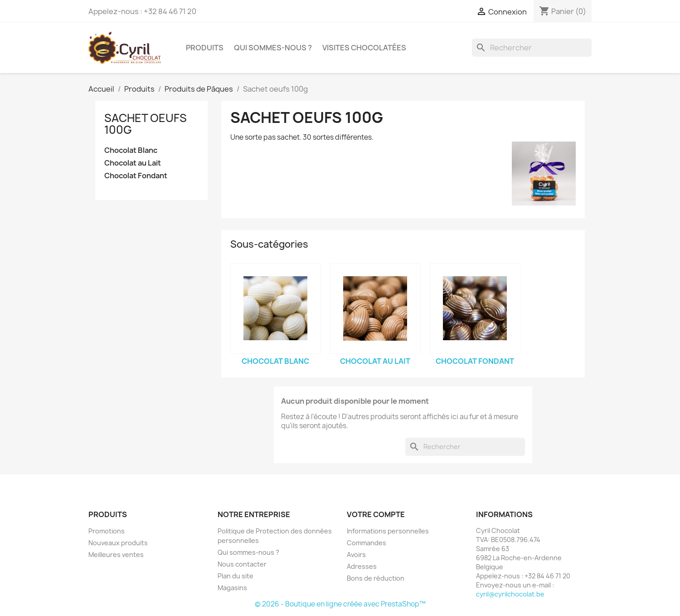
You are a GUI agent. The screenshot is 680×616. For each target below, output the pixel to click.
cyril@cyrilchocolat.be (510, 594)
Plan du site (236, 576)
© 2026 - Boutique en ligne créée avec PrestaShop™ (340, 604)
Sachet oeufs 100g (146, 124)
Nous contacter (242, 564)
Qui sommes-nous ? (273, 48)
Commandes (367, 543)
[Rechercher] (532, 48)
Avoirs (356, 555)
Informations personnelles (388, 531)
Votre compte (376, 514)
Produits (205, 48)
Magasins (232, 588)
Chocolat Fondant (136, 176)
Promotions (107, 531)
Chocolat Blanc (131, 150)
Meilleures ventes (116, 555)
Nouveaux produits (118, 543)
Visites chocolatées (364, 48)
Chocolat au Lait (133, 163)
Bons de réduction (376, 578)
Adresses (362, 566)
